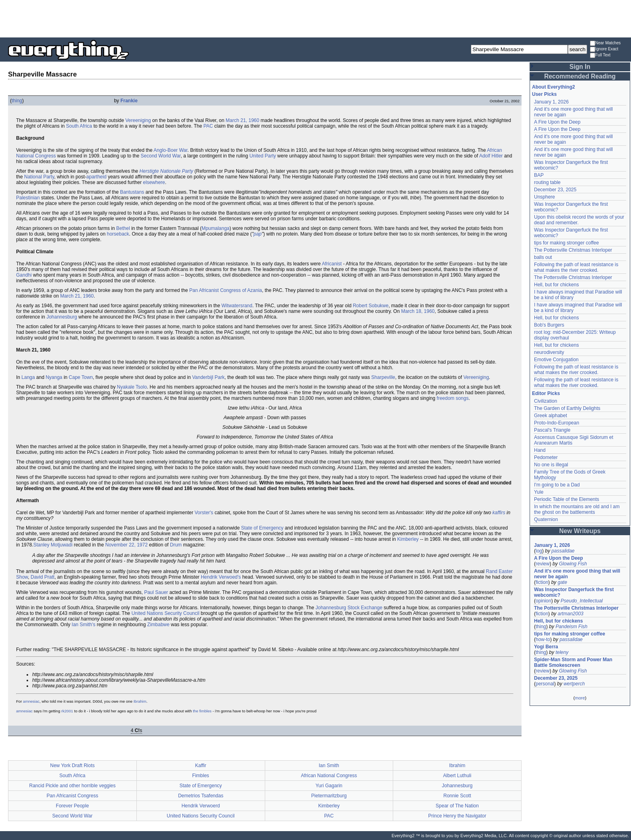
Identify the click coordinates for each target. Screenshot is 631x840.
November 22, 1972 (126, 545)
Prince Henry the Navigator (457, 816)
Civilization (545, 401)
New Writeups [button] (580, 531)
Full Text (600, 55)
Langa (28, 377)
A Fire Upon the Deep (557, 122)
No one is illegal (551, 465)
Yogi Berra (546, 647)
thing (17, 101)
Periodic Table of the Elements (567, 499)
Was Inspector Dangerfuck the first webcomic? (574, 592)
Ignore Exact (604, 49)
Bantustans (132, 192)
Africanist (332, 264)
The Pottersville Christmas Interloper (573, 250)
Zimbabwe (158, 625)
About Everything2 (554, 87)
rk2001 (67, 711)
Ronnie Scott (457, 796)
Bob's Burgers (549, 325)
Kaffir (201, 766)
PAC (208, 126)
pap (258, 234)
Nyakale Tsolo (132, 387)
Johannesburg (62, 317)
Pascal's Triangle (552, 430)
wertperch (574, 684)
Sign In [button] (580, 67)
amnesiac (31, 701)
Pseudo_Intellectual (582, 601)
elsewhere (154, 182)
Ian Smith (329, 766)
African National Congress (329, 776)
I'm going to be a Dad (557, 485)
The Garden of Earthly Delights (567, 408)
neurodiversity (549, 352)
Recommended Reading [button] (580, 76)
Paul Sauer (156, 592)
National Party (39, 177)
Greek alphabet (551, 416)
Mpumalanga (215, 228)
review (543, 564)
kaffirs (499, 513)
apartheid (97, 177)
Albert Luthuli (457, 776)
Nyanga (54, 377)
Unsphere (544, 197)
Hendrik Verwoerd (201, 806)
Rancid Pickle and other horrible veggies (72, 786)
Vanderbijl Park (208, 377)
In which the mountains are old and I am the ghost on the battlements (577, 509)
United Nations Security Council (166, 613)
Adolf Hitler (491, 156)
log (539, 551)
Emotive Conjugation (556, 360)
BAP (539, 175)
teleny (562, 652)
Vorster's (204, 513)
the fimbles (202, 711)
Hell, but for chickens (556, 285)
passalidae (563, 551)
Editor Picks (546, 393)
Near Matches (605, 43)
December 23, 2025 (555, 190)
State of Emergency (262, 528)
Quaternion (546, 519)
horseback (118, 234)
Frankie (129, 101)
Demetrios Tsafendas (201, 796)
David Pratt (42, 577)
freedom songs (453, 398)
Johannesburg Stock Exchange (349, 608)
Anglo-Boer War (171, 150)
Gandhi (24, 275)
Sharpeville (383, 377)
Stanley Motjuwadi (53, 545)
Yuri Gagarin (329, 786)
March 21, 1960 (242, 120)
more (580, 698)
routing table (547, 182)
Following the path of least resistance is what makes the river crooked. (576, 267)
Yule (539, 492)
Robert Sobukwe (371, 306)
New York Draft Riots (73, 766)
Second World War (161, 156)
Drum (176, 545)
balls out (543, 257)
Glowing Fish (573, 564)
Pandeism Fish (571, 627)
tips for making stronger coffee (566, 243)
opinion (543, 601)
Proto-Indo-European (557, 423)
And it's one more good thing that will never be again (577, 574)
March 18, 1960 (418, 311)
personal (545, 684)
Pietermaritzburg (329, 796)
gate (562, 582)
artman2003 (571, 614)
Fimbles (201, 776)
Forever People (72, 806)
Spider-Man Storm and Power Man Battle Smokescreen (573, 662)
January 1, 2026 (551, 102)
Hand (540, 450)
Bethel (123, 228)
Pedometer (546, 457)
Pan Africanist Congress (72, 796)
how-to (543, 639)
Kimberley (408, 539)
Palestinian (28, 198)
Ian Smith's (84, 625)
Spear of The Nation (457, 806)
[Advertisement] (315, 18)
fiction (542, 582)
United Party (263, 156)
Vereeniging (138, 120)
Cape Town (81, 377)
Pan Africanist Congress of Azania (226, 290)
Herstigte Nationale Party (166, 171)
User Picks (544, 94)
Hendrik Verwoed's (221, 577)
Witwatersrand (237, 306)
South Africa (79, 126)
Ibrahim (140, 701)
